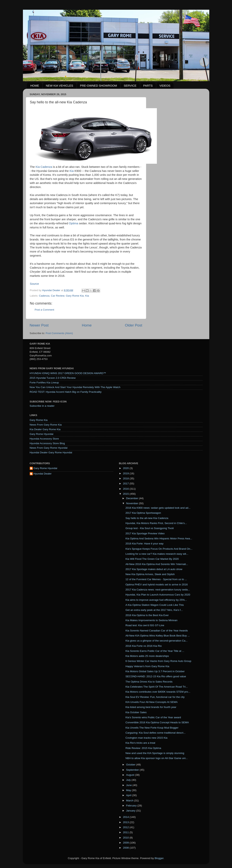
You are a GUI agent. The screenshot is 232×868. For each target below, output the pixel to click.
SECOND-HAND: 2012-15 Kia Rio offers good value (156, 676)
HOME (35, 86)
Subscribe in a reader (42, 406)
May (129, 790)
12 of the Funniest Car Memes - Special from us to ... (156, 579)
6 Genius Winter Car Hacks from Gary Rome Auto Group (158, 661)
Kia (72, 171)
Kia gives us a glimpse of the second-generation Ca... (156, 641)
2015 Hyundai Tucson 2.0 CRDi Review (53, 378)
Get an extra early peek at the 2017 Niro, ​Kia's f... (154, 610)
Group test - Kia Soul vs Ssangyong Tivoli (149, 528)
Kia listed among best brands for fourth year (151, 707)
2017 (126, 484)
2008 (126, 848)
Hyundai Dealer (43, 474)
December (133, 498)
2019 (126, 473)
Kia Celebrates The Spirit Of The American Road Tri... (157, 687)
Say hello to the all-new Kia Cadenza (147, 518)
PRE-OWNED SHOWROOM (99, 86)
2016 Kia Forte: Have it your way (144, 544)
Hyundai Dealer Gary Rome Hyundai (51, 452)
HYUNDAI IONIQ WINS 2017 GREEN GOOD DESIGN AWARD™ (68, 373)
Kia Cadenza (44, 167)
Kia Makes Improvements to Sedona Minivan (151, 620)
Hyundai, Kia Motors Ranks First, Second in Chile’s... (156, 523)
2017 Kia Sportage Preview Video (145, 533)
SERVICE (130, 86)
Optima (74, 223)
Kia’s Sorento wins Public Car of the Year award (153, 717)
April (129, 795)
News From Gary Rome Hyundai (49, 448)
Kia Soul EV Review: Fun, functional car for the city (155, 697)
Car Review (58, 296)
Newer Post (39, 325)
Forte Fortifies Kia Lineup (44, 383)
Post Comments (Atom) (59, 333)
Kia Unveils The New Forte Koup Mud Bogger (152, 728)
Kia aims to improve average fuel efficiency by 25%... (156, 600)
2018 (126, 478)
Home (87, 325)
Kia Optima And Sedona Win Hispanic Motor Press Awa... (159, 538)
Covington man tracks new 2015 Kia (146, 738)
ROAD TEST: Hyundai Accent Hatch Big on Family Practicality (66, 392)
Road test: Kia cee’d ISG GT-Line (145, 625)
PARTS (148, 86)
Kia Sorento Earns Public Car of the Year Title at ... (155, 651)
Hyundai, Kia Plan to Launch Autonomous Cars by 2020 (158, 595)
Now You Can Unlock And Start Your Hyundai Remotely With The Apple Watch (75, 387)
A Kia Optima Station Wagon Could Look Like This (155, 605)
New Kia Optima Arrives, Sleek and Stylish (150, 574)
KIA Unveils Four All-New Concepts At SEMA (152, 702)
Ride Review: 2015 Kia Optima (143, 748)
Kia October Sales (136, 712)
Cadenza (44, 296)
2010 (126, 838)
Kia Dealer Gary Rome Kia (45, 429)
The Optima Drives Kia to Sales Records (149, 682)
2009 (126, 843)
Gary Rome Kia (75, 296)
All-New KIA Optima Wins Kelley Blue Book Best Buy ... (158, 636)
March (130, 801)
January (131, 811)
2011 (126, 832)
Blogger (159, 858)
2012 (126, 827)
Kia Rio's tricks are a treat (140, 743)
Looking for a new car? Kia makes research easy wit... (157, 554)
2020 (126, 468)
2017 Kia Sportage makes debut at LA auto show (154, 569)
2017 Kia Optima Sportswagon (143, 513)
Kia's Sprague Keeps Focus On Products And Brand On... (159, 549)
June (129, 785)
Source (34, 284)
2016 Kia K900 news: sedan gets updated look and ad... (158, 508)
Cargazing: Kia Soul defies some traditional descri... (155, 733)
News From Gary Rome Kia (46, 425)
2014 (126, 817)
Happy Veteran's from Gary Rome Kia (147, 666)
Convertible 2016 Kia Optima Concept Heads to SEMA (157, 722)
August (131, 775)
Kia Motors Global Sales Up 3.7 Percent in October (155, 671)
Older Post (133, 325)
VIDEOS (165, 86)
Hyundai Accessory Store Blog (47, 443)
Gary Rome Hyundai (42, 434)
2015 (126, 494)
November (133, 503)
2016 (126, 489)
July (129, 780)
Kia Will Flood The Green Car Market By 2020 (152, 559)
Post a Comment (45, 310)
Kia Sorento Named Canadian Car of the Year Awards (157, 631)
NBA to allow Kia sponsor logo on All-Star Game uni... (156, 758)
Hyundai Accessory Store (44, 439)
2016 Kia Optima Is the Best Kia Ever (147, 615)
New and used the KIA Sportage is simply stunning (155, 753)
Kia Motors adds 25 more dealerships (147, 656)
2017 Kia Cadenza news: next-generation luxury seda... (158, 590)
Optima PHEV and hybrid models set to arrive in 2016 (156, 585)
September (133, 770)
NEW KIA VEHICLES (60, 86)
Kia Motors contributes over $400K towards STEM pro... (158, 692)
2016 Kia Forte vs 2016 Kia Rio (144, 646)
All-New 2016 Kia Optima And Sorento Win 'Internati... (157, 564)
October (131, 765)
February (132, 806)
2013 (126, 822)
